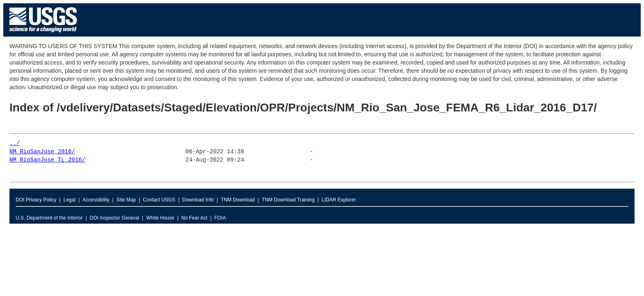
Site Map (126, 200)
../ (15, 144)
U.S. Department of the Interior (49, 218)
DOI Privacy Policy (36, 200)
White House (160, 218)
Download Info (198, 200)
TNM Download (238, 200)
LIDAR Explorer (339, 200)
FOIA (220, 218)
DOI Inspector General (115, 218)
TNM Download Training (288, 200)
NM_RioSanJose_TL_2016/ (47, 160)
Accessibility (96, 200)
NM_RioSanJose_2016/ (42, 152)
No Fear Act (194, 218)
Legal (69, 200)
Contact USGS (159, 200)
